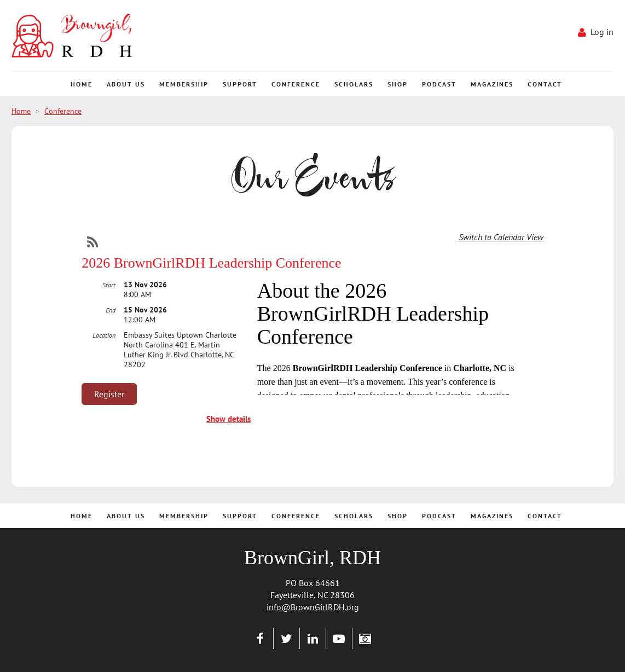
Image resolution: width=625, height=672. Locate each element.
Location (104, 335)
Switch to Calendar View (501, 237)
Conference (63, 111)
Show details (228, 419)
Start (109, 285)
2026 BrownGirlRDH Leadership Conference (211, 263)
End (111, 310)
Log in (602, 32)
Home (21, 111)
